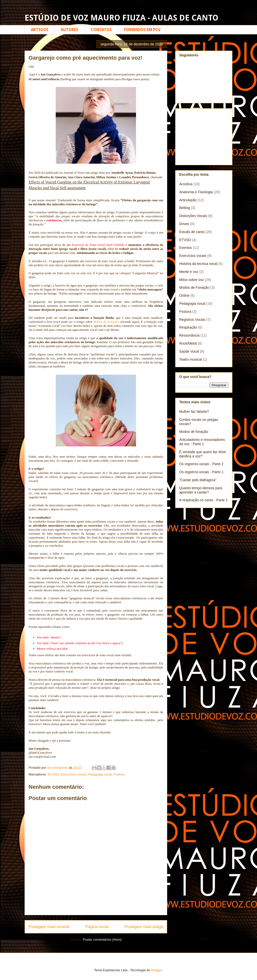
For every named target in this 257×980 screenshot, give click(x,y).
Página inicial (97, 927)
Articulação (188, 200)
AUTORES (70, 30)
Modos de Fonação (106, 322)
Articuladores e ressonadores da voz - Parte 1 (202, 442)
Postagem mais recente (49, 927)
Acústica (186, 184)
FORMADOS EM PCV (142, 30)
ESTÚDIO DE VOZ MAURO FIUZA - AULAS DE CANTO (121, 18)
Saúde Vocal (189, 351)
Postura (119, 774)
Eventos (186, 248)
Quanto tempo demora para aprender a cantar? (201, 490)
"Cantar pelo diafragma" (198, 480)
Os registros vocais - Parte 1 (201, 472)
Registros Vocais (192, 320)
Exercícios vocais (73, 774)
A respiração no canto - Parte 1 (203, 500)
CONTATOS (101, 30)
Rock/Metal (188, 343)
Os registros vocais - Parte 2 (201, 464)
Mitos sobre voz (191, 280)
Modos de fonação (194, 432)
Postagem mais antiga (144, 927)
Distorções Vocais (193, 216)
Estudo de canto (192, 232)
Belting (185, 208)
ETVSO (53, 774)
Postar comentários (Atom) (102, 940)
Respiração (188, 327)
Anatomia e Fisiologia (196, 192)
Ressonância (189, 335)
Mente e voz (189, 272)
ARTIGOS (40, 30)
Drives (184, 224)
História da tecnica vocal (198, 264)
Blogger (157, 970)
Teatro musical (190, 359)
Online (184, 296)
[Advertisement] (204, 135)
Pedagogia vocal (100, 774)
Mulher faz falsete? (194, 412)
